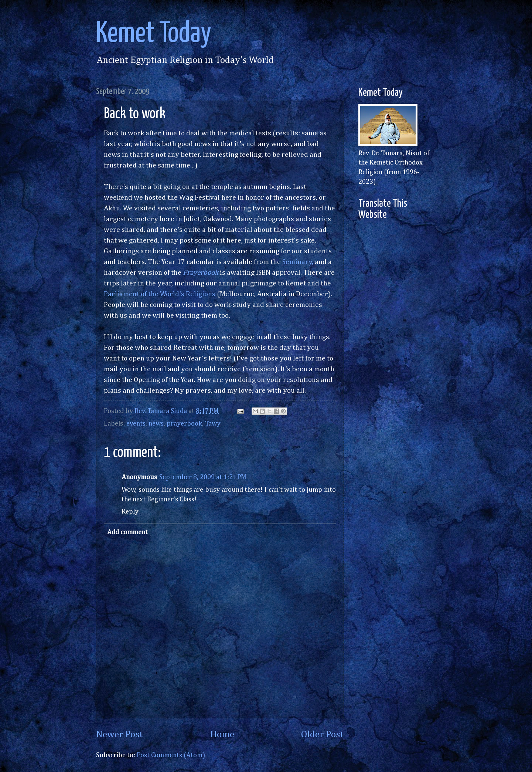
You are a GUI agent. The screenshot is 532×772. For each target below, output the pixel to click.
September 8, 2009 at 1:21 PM (203, 477)
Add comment (127, 532)
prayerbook (184, 424)
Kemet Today (154, 34)
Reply (130, 512)
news (156, 424)
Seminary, (298, 262)
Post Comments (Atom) (171, 755)
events (136, 424)
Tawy (213, 424)
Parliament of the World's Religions (160, 294)
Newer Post (120, 735)
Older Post (322, 735)
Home (222, 735)
